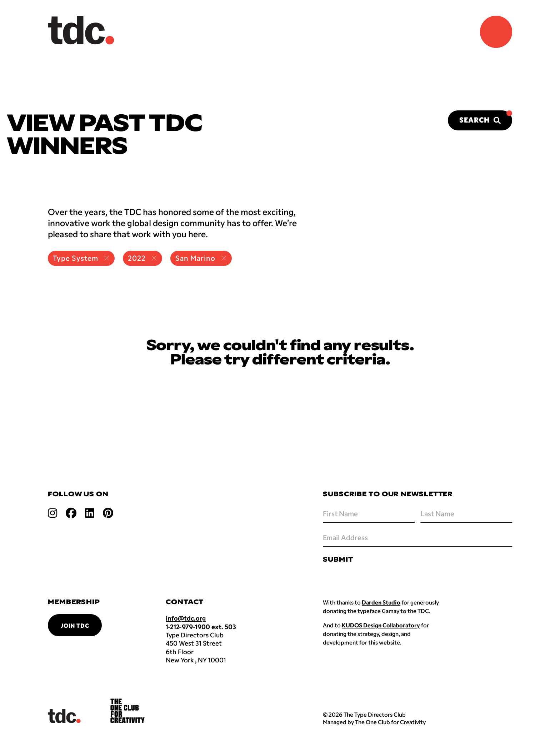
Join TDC (75, 625)
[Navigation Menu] (496, 32)
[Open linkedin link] (90, 513)
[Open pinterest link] (108, 513)
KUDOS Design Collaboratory (381, 625)
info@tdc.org (186, 618)
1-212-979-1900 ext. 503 (201, 627)
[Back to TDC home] (81, 30)
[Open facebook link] (71, 513)
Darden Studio (381, 602)
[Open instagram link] (52, 513)
